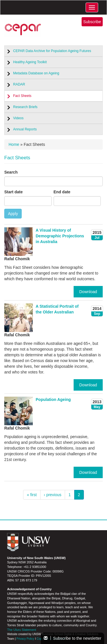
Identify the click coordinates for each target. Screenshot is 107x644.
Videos (18, 118)
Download (88, 292)
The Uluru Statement (22, 630)
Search (11, 172)
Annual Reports (25, 129)
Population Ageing (53, 399)
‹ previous (53, 495)
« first (32, 495)
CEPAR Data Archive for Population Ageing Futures (52, 51)
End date (62, 192)
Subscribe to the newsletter (72, 638)
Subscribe (92, 22)
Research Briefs (25, 107)
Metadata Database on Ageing (36, 73)
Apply (13, 214)
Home (14, 144)
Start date (14, 192)
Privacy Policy (25, 639)
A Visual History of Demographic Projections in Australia (60, 236)
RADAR (19, 84)
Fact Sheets (22, 96)
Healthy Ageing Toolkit (30, 62)
